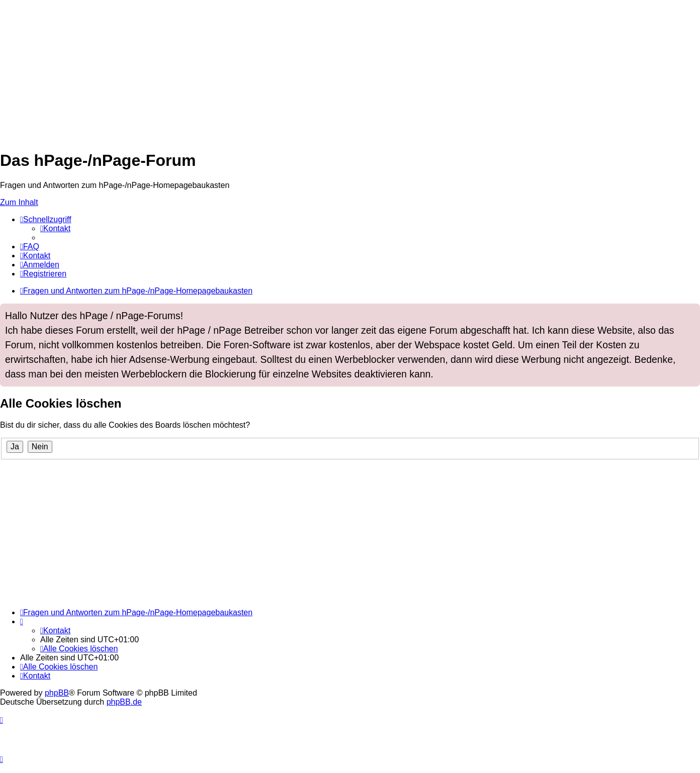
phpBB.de (124, 702)
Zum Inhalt (19, 202)
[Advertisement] (302, 70)
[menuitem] (55, 228)
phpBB (57, 693)
